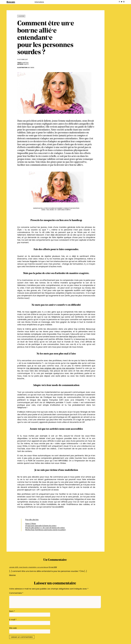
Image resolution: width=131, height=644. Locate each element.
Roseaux (11, 2)
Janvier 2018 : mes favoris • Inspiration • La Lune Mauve (29, 567)
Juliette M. (25, 63)
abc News (31, 68)
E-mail (13, 620)
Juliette (26, 64)
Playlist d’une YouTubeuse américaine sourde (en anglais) (46, 530)
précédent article (35, 121)
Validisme (21, 16)
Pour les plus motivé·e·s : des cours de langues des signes (45, 528)
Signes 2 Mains (31, 524)
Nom (12, 611)
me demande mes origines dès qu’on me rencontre (50, 368)
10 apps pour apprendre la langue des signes (41, 526)
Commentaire (16, 593)
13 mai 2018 (53, 567)
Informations (39, 2)
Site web (13, 628)
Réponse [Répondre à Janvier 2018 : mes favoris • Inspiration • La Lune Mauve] (12, 575)
